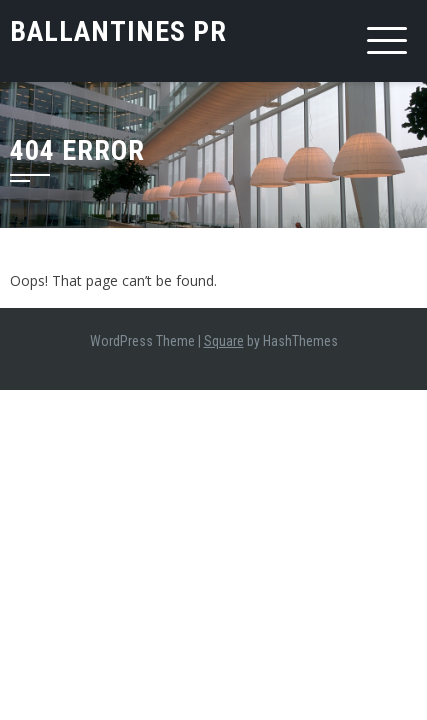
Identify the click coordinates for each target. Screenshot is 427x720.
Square (224, 341)
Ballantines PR (118, 31)
